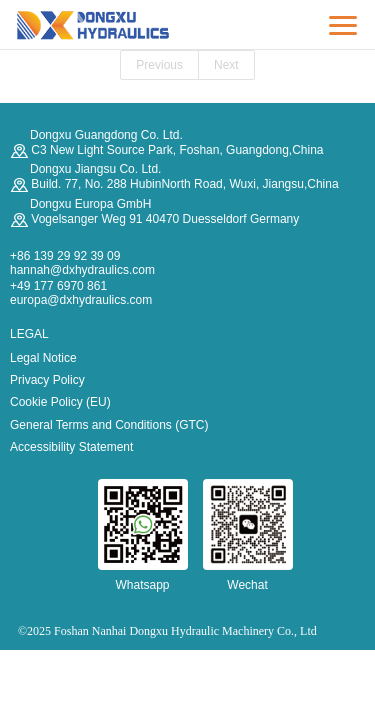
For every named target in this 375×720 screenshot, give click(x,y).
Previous (159, 65)
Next (226, 65)
